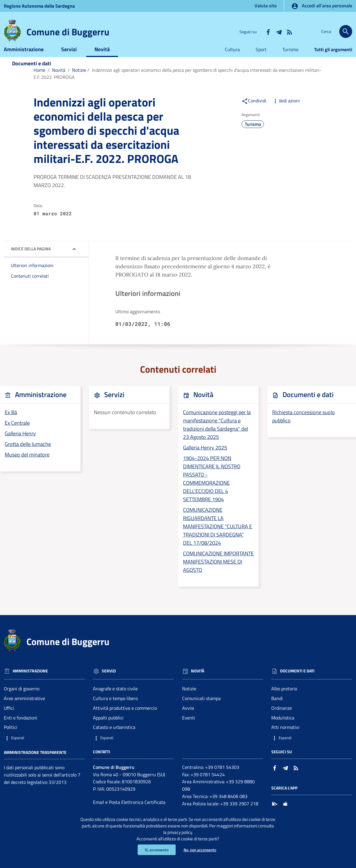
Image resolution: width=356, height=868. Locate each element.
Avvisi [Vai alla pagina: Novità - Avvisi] (188, 717)
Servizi (69, 58)
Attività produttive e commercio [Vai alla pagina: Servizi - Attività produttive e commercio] (125, 717)
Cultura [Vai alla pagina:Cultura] (232, 58)
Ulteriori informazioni (32, 274)
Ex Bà (11, 421)
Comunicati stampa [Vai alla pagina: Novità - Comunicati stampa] (201, 707)
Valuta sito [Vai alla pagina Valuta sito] (266, 6)
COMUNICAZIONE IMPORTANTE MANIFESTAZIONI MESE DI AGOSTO (218, 570)
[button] (44, 747)
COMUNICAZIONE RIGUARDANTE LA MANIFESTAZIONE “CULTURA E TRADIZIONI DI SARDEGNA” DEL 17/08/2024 (218, 535)
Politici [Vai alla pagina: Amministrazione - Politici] (11, 736)
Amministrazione (24, 58)
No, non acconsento (201, 850)
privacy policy (202, 831)
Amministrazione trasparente (35, 761)
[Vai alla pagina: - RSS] (289, 31)
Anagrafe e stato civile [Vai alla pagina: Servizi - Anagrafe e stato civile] (115, 697)
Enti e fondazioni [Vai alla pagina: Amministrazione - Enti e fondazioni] (21, 727)
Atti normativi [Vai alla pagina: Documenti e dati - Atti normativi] (285, 736)
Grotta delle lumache (28, 453)
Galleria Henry (20, 443)
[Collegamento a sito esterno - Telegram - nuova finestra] (279, 31)
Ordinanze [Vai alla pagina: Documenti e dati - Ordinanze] (282, 717)
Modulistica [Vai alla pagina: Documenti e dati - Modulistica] (283, 727)
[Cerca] (346, 31)
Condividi (254, 109)
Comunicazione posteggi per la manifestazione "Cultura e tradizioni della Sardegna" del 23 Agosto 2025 (217, 434)
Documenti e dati (32, 72)
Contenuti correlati (30, 285)
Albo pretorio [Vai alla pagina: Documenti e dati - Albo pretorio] (284, 697)
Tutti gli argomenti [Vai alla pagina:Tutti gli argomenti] (333, 58)
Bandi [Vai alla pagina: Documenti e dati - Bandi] (277, 707)
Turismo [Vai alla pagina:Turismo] (290, 58)
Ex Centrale (17, 432)
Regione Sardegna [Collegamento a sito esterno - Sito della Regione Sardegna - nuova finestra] (39, 6)
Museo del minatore (27, 464)
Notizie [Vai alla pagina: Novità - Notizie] (189, 697)
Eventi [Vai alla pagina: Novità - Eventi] (189, 727)
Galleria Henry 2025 (205, 457)
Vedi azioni (286, 109)
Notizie (79, 79)
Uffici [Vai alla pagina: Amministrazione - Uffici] (9, 717)
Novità (102, 58)
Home (39, 79)
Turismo (253, 133)
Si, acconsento (155, 850)
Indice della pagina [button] (31, 258)
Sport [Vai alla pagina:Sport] (261, 58)
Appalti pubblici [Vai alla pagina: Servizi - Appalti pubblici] (108, 727)
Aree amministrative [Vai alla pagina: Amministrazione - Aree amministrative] (24, 707)
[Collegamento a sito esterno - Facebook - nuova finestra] (268, 31)
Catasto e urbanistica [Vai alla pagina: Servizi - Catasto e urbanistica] (114, 736)
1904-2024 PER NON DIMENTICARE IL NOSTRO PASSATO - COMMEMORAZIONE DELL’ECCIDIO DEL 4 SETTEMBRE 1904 (212, 488)
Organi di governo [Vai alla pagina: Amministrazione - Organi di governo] (22, 697)
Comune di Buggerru (68, 32)
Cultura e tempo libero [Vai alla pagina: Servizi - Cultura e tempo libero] (115, 707)
